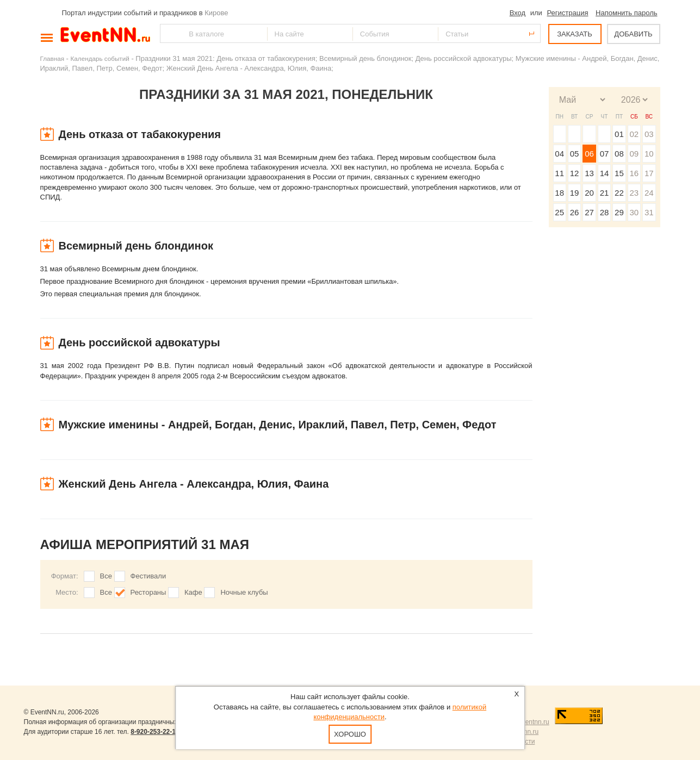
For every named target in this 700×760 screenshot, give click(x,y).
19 (575, 193)
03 (649, 134)
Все (106, 576)
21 (605, 193)
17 (649, 173)
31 (649, 212)
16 (634, 173)
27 (589, 212)
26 (575, 212)
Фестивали (148, 576)
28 (605, 212)
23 (634, 193)
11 (559, 173)
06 (589, 154)
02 (634, 134)
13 (589, 173)
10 (649, 154)
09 (634, 154)
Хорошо (350, 734)
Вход (518, 13)
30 (634, 212)
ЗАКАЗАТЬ (575, 34)
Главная (52, 58)
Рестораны (148, 592)
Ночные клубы (244, 592)
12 (575, 173)
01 (619, 134)
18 (559, 193)
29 (619, 212)
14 (605, 173)
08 (619, 154)
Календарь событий (100, 58)
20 (589, 193)
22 (619, 193)
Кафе (193, 592)
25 (559, 212)
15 (619, 173)
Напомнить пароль (626, 13)
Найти (169, 33)
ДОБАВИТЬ (633, 34)
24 (649, 193)
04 (559, 154)
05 (575, 154)
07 (605, 154)
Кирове (216, 13)
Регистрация (567, 13)
